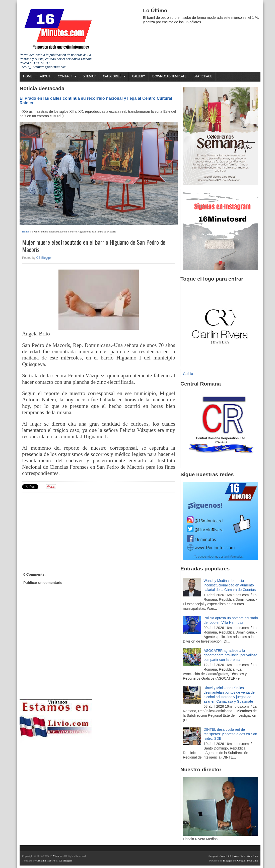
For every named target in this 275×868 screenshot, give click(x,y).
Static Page (203, 76)
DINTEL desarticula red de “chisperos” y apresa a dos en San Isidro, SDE (230, 734)
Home (28, 76)
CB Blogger (44, 258)
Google (241, 860)
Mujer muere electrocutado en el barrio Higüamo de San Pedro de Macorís (94, 246)
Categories (112, 76)
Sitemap (89, 76)
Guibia (188, 374)
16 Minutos (56, 856)
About (45, 76)
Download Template (169, 76)
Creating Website (46, 860)
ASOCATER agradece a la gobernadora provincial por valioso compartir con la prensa (231, 655)
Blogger (227, 860)
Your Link (226, 856)
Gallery (138, 76)
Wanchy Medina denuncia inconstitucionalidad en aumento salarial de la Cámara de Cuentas (230, 585)
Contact (65, 76)
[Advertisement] (61, 527)
